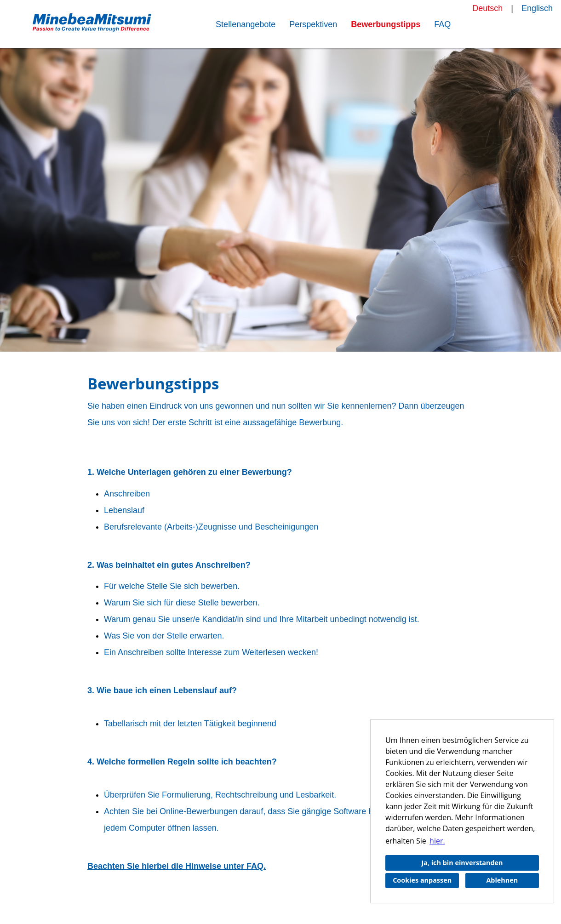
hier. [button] (437, 841)
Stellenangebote (246, 24)
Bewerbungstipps (386, 24)
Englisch (537, 8)
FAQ (442, 24)
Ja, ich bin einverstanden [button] (462, 863)
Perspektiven (313, 24)
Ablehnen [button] (502, 880)
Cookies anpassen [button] (422, 880)
